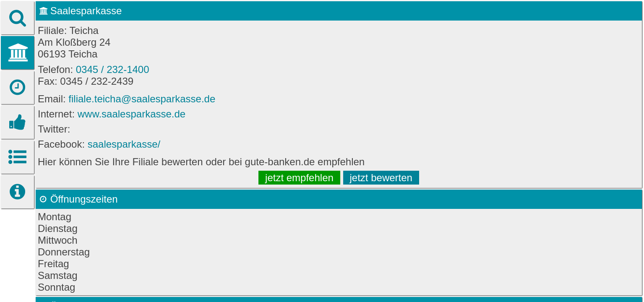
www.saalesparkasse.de (132, 114)
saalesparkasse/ (124, 144)
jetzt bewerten (381, 178)
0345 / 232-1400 (113, 69)
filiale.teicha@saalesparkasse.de (142, 99)
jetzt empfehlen (299, 178)
